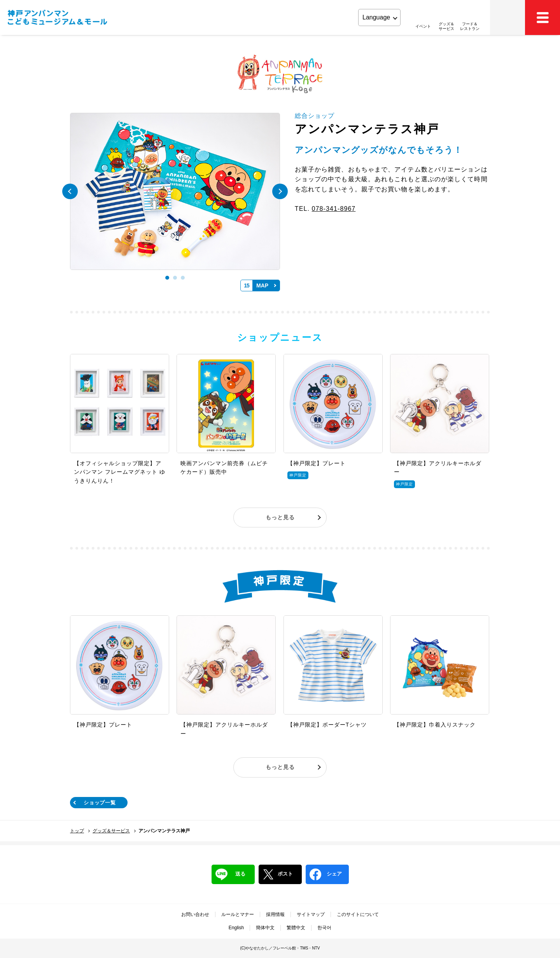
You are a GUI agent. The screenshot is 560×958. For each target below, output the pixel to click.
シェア (326, 874)
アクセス (507, 18)
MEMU (542, 18)
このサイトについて (358, 914)
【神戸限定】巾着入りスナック (435, 725)
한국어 (324, 928)
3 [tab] (183, 278)
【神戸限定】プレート (317, 463)
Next (280, 191)
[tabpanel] (175, 192)
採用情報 (275, 914)
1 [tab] (167, 278)
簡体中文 (265, 928)
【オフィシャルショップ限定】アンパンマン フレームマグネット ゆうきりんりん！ (120, 472)
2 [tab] (175, 278)
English (236, 928)
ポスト (278, 874)
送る (230, 874)
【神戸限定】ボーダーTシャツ (327, 725)
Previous (70, 191)
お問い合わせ (195, 914)
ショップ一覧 (100, 803)
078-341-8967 (334, 209)
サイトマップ (311, 914)
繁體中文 (296, 928)
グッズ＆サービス (111, 831)
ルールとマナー (238, 914)
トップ (77, 831)
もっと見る (280, 517)
